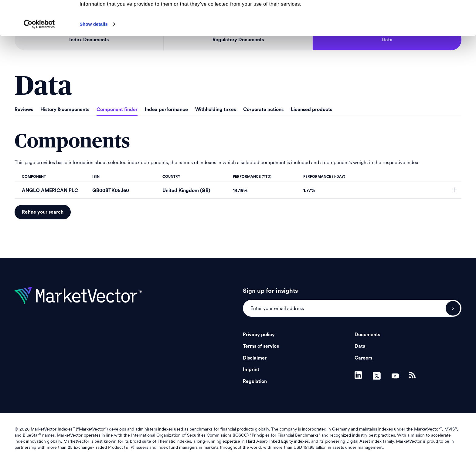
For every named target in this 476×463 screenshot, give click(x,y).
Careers (363, 358)
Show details (94, 57)
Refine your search (43, 212)
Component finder (117, 110)
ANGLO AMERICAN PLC (50, 191)
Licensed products (311, 110)
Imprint (251, 370)
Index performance (166, 110)
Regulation (255, 381)
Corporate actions (263, 110)
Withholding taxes (216, 110)
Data (360, 346)
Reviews (24, 110)
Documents (367, 335)
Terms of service (261, 346)
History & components (65, 110)
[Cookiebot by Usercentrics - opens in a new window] (39, 57)
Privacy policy (259, 335)
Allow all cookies (425, 15)
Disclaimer (255, 358)
